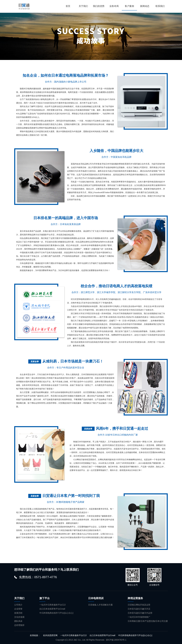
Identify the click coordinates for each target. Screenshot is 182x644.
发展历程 (18, 613)
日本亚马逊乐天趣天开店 (139, 609)
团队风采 (18, 621)
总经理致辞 (19, 625)
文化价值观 (19, 617)
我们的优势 (99, 6)
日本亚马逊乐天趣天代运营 (140, 613)
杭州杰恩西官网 (50, 635)
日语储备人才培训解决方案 (100, 605)
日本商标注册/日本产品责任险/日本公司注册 (148, 621)
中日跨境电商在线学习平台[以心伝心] (56, 613)
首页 (68, 6)
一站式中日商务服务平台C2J (52, 605)
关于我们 (83, 6)
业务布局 (114, 6)
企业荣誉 (18, 609)
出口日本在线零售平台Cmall (52, 609)
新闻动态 (145, 6)
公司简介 (18, 605)
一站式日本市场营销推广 (139, 617)
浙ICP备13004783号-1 (116, 640)
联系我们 (160, 6)
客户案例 (129, 6)
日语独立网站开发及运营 (139, 605)
